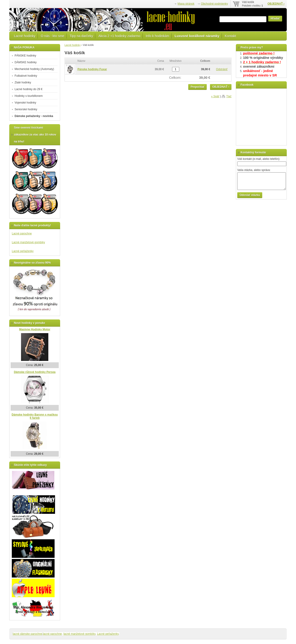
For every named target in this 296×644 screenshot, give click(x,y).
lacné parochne (52, 634)
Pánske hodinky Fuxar (92, 69)
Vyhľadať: (212, 19)
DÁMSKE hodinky (26, 62)
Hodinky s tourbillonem (29, 96)
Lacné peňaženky (23, 251)
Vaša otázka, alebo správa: (254, 170)
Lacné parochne (22, 234)
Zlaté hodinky (23, 82)
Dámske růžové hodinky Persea (35, 372)
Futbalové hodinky (26, 76)
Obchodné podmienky (214, 4)
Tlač (229, 96)
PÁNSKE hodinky (25, 56)
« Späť (215, 96)
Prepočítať (197, 87)
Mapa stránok (186, 4)
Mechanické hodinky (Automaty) (34, 69)
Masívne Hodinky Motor (35, 329)
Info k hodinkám (157, 36)
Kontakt (230, 36)
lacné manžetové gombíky (79, 634)
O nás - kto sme (52, 36)
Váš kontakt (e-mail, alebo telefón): (259, 159)
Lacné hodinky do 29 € (29, 89)
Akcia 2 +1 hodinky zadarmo (119, 36)
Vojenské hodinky (25, 103)
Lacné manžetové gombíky (28, 242)
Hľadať (275, 19)
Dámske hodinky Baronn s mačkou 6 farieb (35, 416)
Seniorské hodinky (26, 109)
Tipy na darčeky (81, 36)
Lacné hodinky (25, 36)
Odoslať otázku (250, 195)
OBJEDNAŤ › (276, 4)
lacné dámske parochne (27, 634)
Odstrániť (222, 69)
